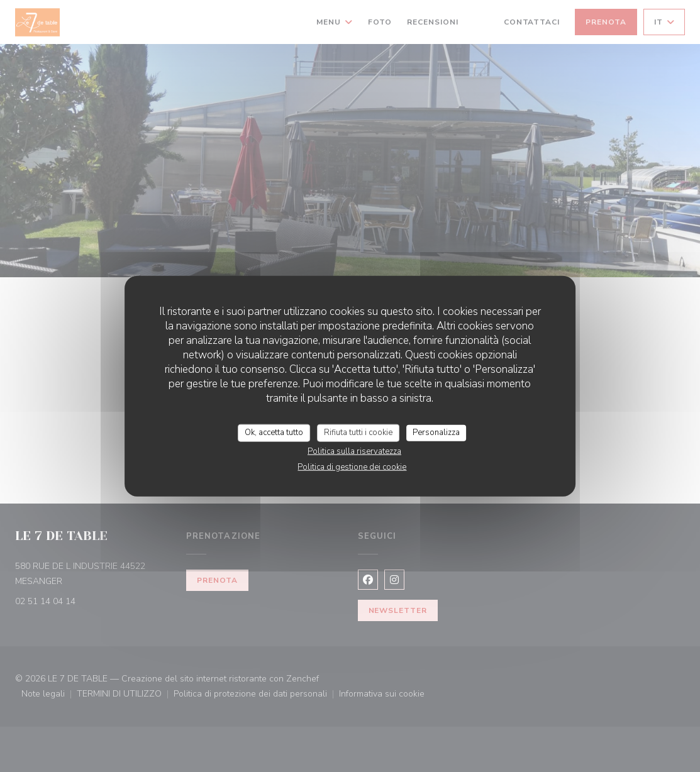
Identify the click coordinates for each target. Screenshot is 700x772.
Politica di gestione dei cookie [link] (352, 466)
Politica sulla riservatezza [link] (354, 451)
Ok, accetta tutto (274, 433)
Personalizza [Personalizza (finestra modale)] (436, 433)
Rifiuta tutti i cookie (358, 433)
